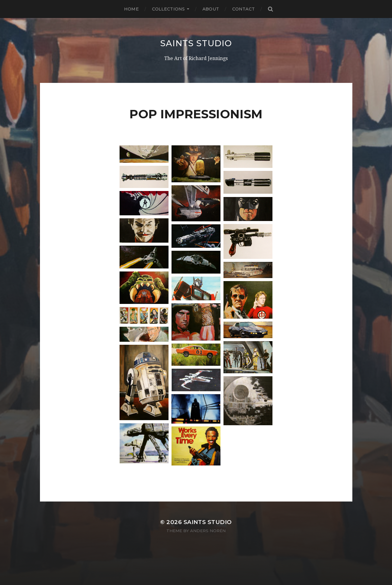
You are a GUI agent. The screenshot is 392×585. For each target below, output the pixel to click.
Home (131, 9)
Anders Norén (208, 531)
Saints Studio (196, 43)
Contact (243, 9)
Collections (169, 9)
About (211, 9)
